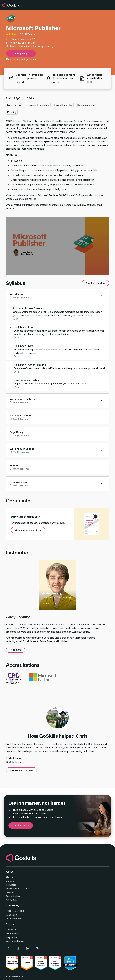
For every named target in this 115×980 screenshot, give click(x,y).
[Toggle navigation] (111, 5)
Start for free (21, 825)
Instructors (11, 885)
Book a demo (13, 933)
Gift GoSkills (12, 900)
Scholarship (12, 915)
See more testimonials (21, 770)
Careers (10, 881)
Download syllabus (95, 283)
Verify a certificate (15, 941)
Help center (12, 937)
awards (26, 889)
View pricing (21, 53)
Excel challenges (14, 919)
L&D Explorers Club (15, 911)
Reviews (10, 892)
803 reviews (32, 34)
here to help (70, 205)
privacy (18, 896)
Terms (9, 896)
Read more (15, 650)
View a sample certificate (28, 530)
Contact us (11, 930)
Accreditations (13, 889)
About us (10, 877)
